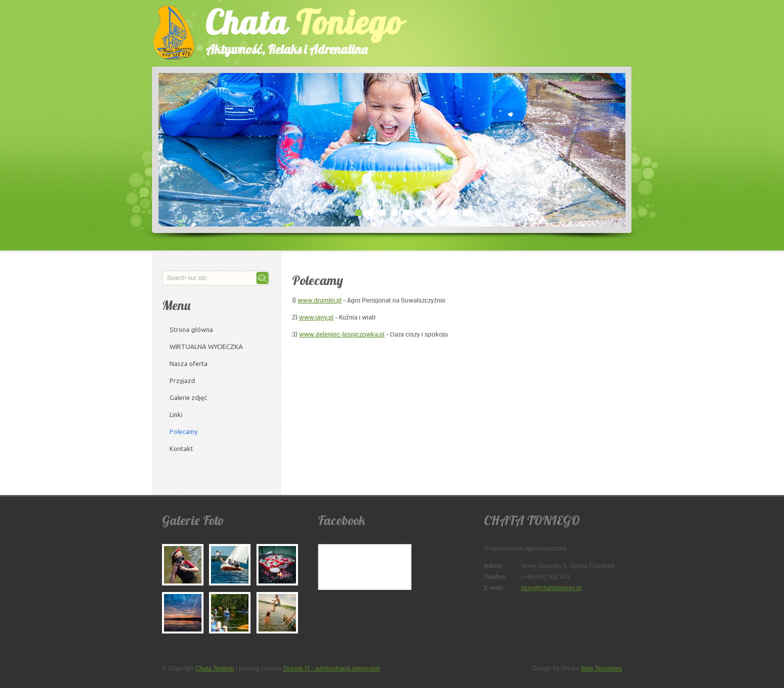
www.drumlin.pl (319, 300)
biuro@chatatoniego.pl (551, 588)
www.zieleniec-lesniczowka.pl (342, 334)
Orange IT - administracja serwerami (331, 668)
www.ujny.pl (316, 317)
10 (466, 212)
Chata (294, 29)
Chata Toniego (215, 668)
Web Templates (601, 668)
